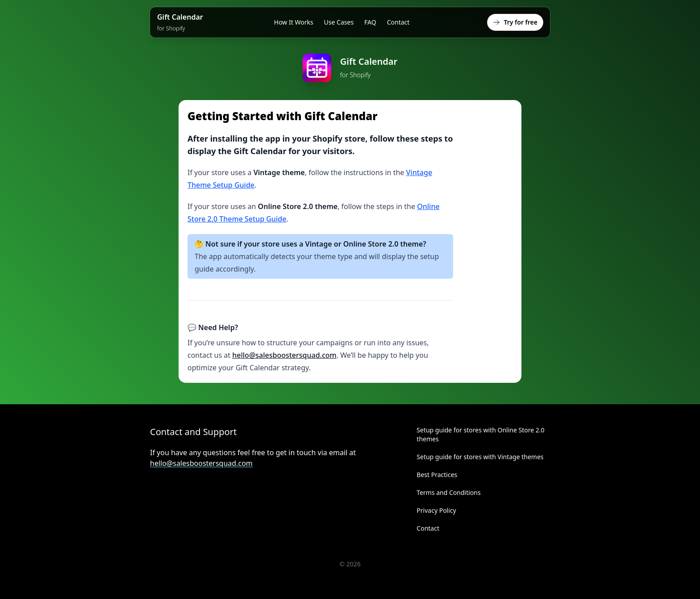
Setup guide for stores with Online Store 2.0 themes (480, 434)
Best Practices (437, 475)
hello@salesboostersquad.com (284, 355)
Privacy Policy (436, 510)
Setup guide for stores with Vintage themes (480, 457)
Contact (398, 22)
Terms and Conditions (448, 492)
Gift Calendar (180, 22)
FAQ (370, 22)
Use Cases (339, 22)
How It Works (294, 22)
